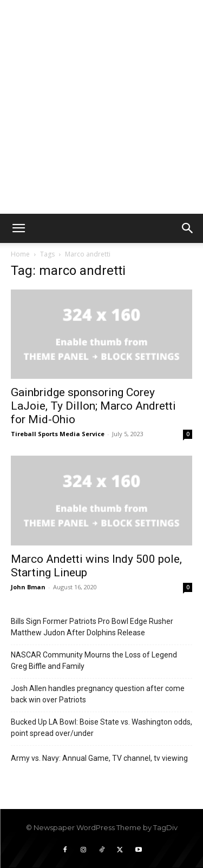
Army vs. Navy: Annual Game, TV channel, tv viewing (99, 758)
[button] (18, 228)
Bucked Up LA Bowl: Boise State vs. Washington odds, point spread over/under (101, 728)
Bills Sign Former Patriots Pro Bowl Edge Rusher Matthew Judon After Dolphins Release (92, 627)
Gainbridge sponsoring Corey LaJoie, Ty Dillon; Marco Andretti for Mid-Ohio (93, 406)
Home (20, 254)
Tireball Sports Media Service (58, 434)
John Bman (28, 587)
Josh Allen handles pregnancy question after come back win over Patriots (98, 694)
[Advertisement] (101, 107)
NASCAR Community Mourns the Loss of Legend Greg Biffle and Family (94, 660)
